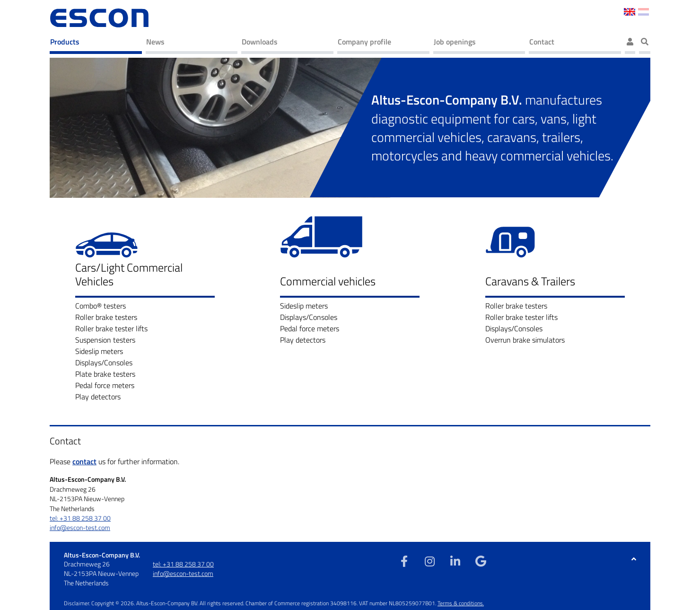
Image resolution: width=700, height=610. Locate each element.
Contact (542, 42)
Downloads (260, 42)
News (155, 42)
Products (65, 42)
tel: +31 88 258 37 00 (80, 518)
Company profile (364, 42)
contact (84, 461)
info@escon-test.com (80, 528)
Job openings (455, 42)
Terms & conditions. (461, 603)
